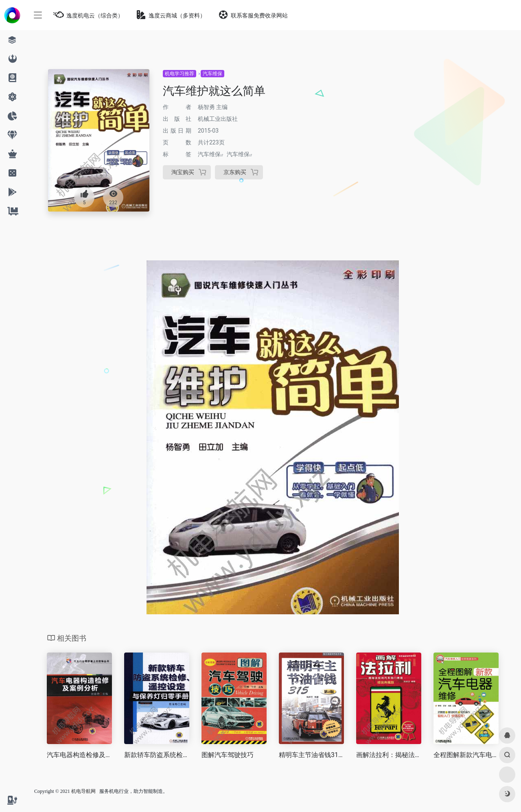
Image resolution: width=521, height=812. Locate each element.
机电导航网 (83, 791)
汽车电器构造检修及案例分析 (79, 755)
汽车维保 (212, 74)
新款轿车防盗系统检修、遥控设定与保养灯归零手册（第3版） (157, 755)
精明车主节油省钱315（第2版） (311, 755)
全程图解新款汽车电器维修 (466, 755)
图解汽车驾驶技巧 (228, 755)
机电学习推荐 (180, 74)
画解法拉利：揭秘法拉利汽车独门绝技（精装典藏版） (389, 755)
